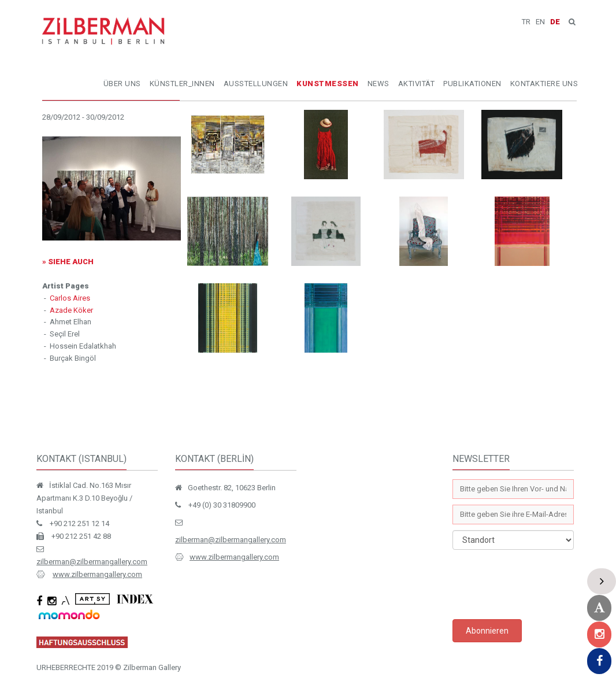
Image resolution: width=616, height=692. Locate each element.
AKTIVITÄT (417, 84)
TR (526, 22)
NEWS (378, 84)
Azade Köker (71, 310)
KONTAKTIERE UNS (544, 84)
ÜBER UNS (122, 84)
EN (540, 22)
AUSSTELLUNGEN (256, 84)
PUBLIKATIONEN (472, 84)
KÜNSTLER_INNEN (182, 84)
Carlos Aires (70, 298)
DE (555, 22)
